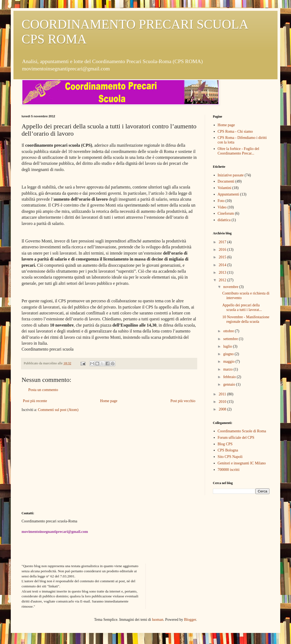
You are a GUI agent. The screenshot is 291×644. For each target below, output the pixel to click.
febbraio (230, 377)
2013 (223, 273)
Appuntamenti (228, 194)
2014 (223, 265)
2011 (223, 394)
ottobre (229, 331)
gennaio (230, 384)
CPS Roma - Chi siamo (235, 131)
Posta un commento (43, 390)
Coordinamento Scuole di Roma (242, 431)
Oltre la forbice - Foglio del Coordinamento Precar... (238, 151)
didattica (224, 220)
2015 (223, 257)
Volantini (225, 188)
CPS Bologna (228, 450)
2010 (223, 402)
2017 (223, 242)
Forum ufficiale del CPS (236, 438)
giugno (229, 354)
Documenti (226, 181)
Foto (221, 201)
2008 (223, 409)
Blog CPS (225, 444)
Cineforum (226, 213)
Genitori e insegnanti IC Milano (242, 463)
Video (222, 207)
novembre (231, 287)
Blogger (190, 620)
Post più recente (35, 401)
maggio (229, 362)
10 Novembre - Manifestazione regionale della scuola (246, 319)
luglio (228, 346)
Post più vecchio (183, 401)
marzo (228, 369)
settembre (231, 339)
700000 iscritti (229, 470)
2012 (223, 280)
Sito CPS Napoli (230, 457)
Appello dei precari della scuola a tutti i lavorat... (242, 307)
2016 (223, 250)
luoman (158, 620)
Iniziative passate (231, 175)
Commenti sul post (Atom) (58, 410)
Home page (109, 401)
